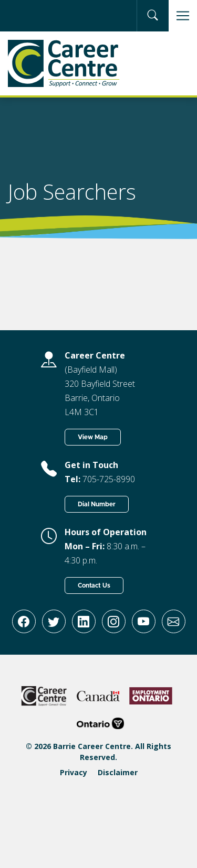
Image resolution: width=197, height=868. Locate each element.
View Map (93, 437)
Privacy (74, 772)
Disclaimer (118, 772)
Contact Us (94, 585)
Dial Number (97, 504)
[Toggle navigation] (183, 16)
